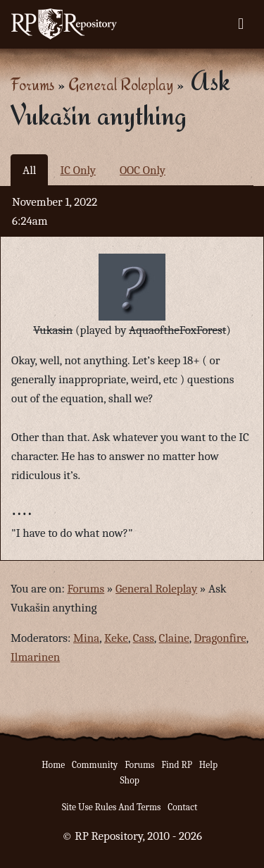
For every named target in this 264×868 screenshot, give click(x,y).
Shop (129, 780)
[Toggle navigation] (241, 24)
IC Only (78, 170)
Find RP (177, 765)
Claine (174, 638)
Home (53, 765)
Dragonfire (220, 638)
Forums (32, 84)
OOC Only (143, 170)
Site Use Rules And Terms (112, 807)
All (29, 170)
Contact (182, 807)
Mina (86, 638)
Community (95, 765)
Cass (144, 638)
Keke (116, 638)
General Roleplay (121, 84)
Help (208, 765)
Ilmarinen (35, 657)
